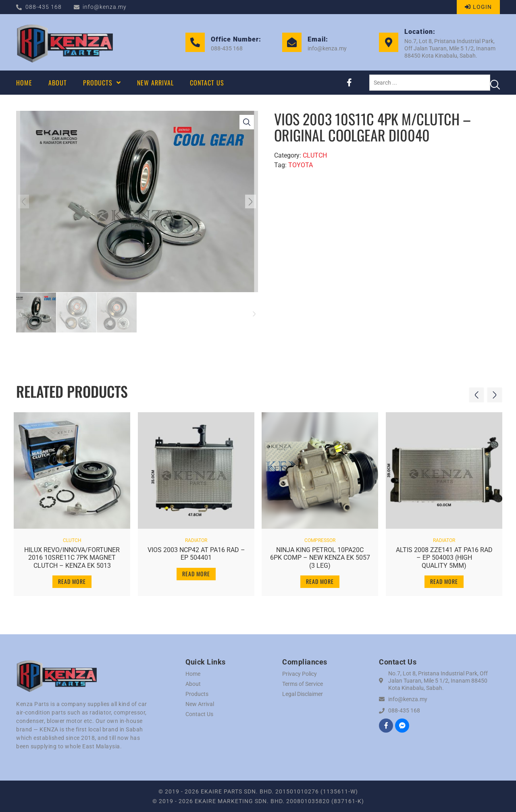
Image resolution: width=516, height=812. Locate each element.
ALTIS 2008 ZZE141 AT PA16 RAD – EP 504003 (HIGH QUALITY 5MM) (444, 556)
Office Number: (236, 39)
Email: (318, 39)
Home (193, 674)
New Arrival (200, 704)
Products (197, 694)
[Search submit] (495, 83)
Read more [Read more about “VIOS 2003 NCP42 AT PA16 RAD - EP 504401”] (196, 572)
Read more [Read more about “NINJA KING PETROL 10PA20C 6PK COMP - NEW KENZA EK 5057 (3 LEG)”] (320, 579)
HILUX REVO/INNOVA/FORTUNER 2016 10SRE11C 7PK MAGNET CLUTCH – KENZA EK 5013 (72, 556)
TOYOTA (301, 165)
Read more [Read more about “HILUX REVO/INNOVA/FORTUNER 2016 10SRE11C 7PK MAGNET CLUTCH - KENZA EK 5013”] (72, 579)
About (193, 684)
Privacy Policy (300, 674)
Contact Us (199, 714)
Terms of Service (303, 684)
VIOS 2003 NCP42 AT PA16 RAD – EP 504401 (196, 552)
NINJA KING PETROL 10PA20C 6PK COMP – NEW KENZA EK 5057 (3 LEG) (320, 556)
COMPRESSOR (320, 538)
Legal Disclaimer (303, 694)
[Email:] (292, 42)
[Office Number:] (195, 42)
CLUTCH (315, 155)
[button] (25, 201)
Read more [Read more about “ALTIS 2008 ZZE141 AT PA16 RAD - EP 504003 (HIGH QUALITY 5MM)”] (444, 579)
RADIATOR (196, 538)
